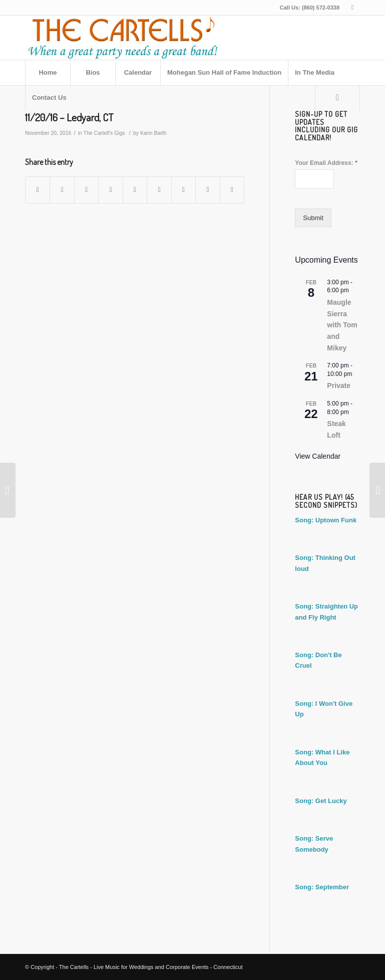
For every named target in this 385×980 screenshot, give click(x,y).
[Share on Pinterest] (110, 190)
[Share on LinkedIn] (135, 190)
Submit (313, 218)
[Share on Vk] (183, 190)
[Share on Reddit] (208, 190)
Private (339, 385)
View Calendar (318, 456)
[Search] (337, 98)
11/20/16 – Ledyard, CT (69, 117)
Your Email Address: (326, 163)
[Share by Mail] (232, 190)
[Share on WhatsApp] (86, 190)
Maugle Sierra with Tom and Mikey (342, 325)
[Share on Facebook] (38, 190)
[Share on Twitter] (62, 190)
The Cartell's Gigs (104, 133)
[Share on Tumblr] (159, 190)
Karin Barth (153, 133)
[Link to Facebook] (352, 8)
